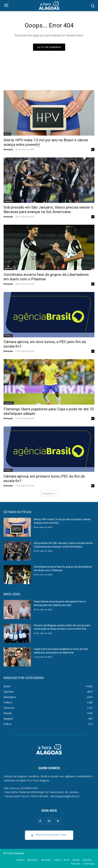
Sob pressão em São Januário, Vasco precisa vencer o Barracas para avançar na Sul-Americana (48, 210)
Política (8, 336)
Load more (49, 493)
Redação (8, 149)
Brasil (7, 134)
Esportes (9, 201)
